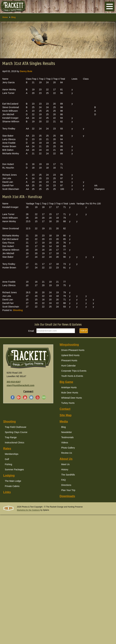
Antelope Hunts (69, 387)
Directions (66, 485)
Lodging (9, 475)
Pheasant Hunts (69, 360)
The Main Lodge (13, 481)
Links (7, 492)
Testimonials (67, 437)
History (65, 470)
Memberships (12, 454)
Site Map (66, 415)
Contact (65, 409)
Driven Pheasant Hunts (73, 350)
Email (31, 331)
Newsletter (67, 432)
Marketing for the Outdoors (28, 510)
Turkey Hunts (68, 403)
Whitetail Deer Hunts (72, 398)
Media (64, 422)
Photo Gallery (68, 448)
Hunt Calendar (69, 366)
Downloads (67, 496)
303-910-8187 (14, 382)
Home (5, 17)
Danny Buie (26, 71)
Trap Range (11, 437)
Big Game (66, 382)
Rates (7, 449)
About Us (66, 459)
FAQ (64, 480)
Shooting (18, 310)
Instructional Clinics (15, 443)
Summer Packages (14, 470)
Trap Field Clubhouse (16, 427)
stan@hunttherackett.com (20, 385)
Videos (65, 443)
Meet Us (65, 464)
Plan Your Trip (68, 490)
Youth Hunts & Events (72, 376)
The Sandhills (68, 475)
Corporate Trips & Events (74, 371)
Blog (13, 17)
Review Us (67, 453)
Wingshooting (69, 345)
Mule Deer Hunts (70, 393)
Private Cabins (12, 486)
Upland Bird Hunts (70, 355)
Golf (7, 459)
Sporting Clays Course (16, 432)
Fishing (8, 464)
